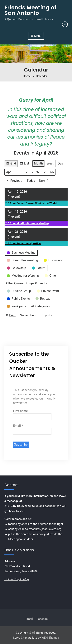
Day (60, 163)
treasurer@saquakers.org (45, 529)
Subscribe (28, 315)
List (24, 164)
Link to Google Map (17, 579)
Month (38, 163)
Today (31, 181)
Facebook (49, 506)
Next (44, 181)
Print (11, 316)
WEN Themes (50, 638)
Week (50, 163)
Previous (14, 181)
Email (18, 426)
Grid (11, 164)
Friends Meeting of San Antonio (30, 10)
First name (20, 411)
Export (48, 315)
